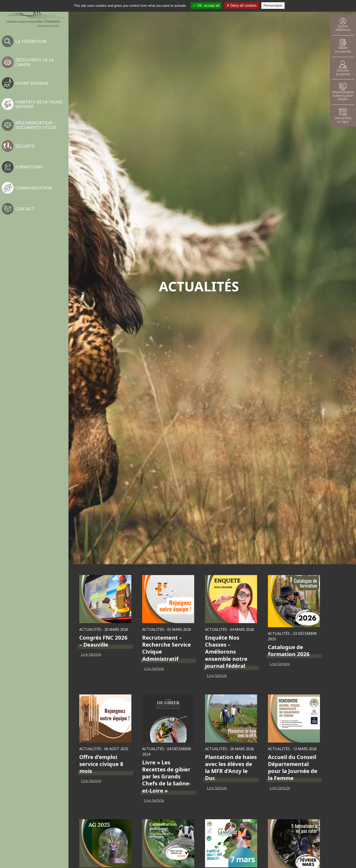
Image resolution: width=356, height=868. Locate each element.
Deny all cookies (242, 6)
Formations (29, 167)
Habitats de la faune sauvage (39, 104)
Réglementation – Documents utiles (36, 125)
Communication (34, 188)
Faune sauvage (32, 83)
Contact (25, 209)
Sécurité (25, 146)
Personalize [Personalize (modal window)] (273, 6)
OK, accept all (206, 6)
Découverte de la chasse (35, 62)
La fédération (31, 41)
